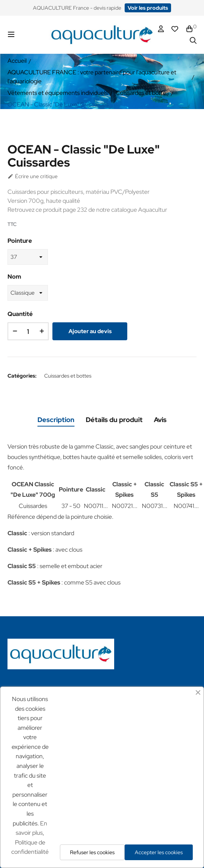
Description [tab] (56, 420)
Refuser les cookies (92, 852)
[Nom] (28, 293)
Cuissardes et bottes (68, 376)
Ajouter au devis (90, 331)
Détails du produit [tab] (114, 420)
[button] (148, 8)
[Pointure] (28, 257)
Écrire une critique (33, 176)
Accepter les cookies (159, 852)
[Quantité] (28, 331)
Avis (160, 420)
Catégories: (22, 376)
